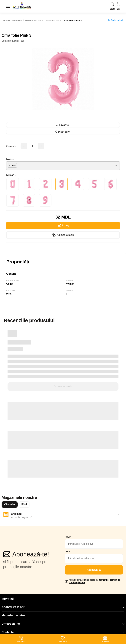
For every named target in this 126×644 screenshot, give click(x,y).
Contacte (63, 632)
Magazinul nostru (63, 615)
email (68, 552)
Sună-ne (21, 639)
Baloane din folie (34, 20)
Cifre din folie (54, 20)
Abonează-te (94, 570)
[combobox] (63, 166)
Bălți (24, 504)
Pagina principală (12, 20)
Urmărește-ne (63, 624)
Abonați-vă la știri (63, 607)
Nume (68, 537)
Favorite (63, 639)
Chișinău (10, 504)
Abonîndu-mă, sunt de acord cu (94, 581)
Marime (10, 159)
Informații (63, 599)
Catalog (105, 639)
